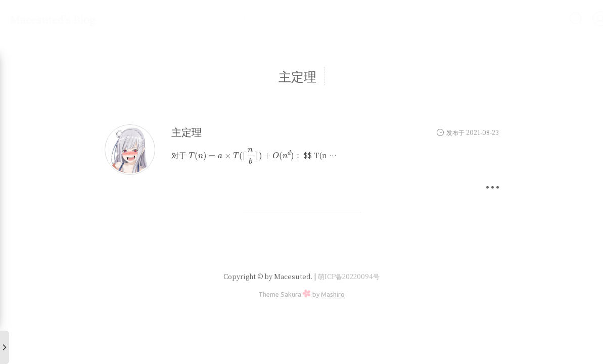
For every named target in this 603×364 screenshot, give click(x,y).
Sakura (291, 294)
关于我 (212, 18)
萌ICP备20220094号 (349, 276)
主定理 (187, 132)
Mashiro (333, 294)
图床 (246, 18)
